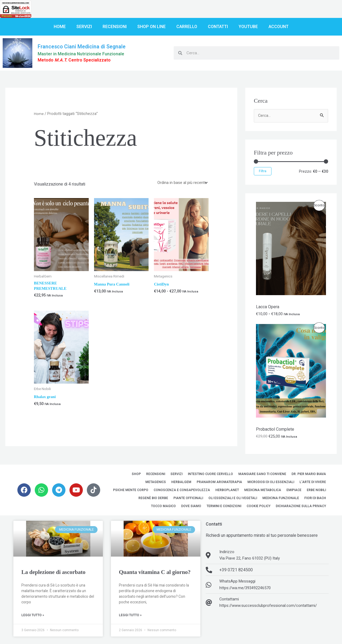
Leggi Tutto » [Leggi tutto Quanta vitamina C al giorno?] (130, 617)
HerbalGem (181, 484)
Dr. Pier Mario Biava (309, 476)
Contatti (218, 27)
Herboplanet (227, 492)
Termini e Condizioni (224, 508)
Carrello (187, 27)
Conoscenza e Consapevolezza (182, 492)
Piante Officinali (188, 500)
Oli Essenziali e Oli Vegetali (233, 500)
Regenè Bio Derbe (153, 500)
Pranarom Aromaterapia (219, 484)
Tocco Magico (163, 508)
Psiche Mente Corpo (131, 492)
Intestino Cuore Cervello (210, 476)
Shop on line (151, 27)
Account (279, 27)
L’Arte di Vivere (313, 484)
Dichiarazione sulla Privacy (301, 508)
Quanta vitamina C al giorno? (155, 574)
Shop (136, 476)
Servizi (84, 27)
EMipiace (294, 492)
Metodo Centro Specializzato (77, 60)
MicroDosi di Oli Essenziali (271, 484)
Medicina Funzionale (281, 500)
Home (60, 27)
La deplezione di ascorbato (53, 574)
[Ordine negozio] (180, 183)
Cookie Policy (259, 508)
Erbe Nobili (316, 492)
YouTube (248, 27)
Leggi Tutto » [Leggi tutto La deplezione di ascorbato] (33, 617)
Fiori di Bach (315, 500)
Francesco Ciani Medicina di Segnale (86, 46)
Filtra (263, 172)
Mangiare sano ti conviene (262, 476)
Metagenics (156, 484)
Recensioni (115, 27)
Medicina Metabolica (263, 492)
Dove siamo (191, 508)
